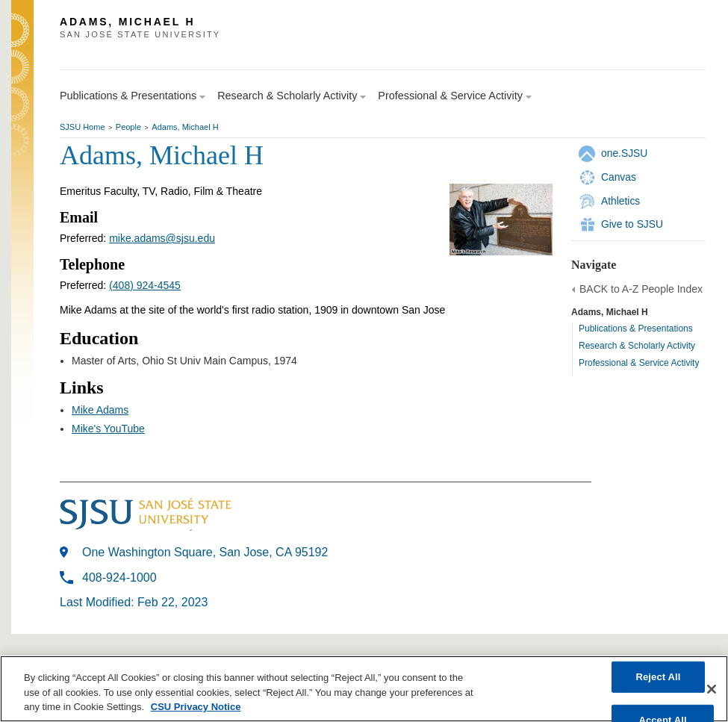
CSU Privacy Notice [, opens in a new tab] (196, 707)
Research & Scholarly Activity (637, 346)
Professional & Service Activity (639, 363)
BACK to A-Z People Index (641, 289)
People (128, 127)
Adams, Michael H (185, 127)
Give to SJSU (632, 224)
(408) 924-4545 (145, 285)
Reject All (658, 677)
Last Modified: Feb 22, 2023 (134, 602)
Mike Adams (100, 410)
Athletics (620, 201)
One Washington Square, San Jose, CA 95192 (205, 552)
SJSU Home (83, 127)
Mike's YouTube (108, 429)
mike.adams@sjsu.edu (162, 238)
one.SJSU (624, 153)
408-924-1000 (119, 578)
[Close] (712, 689)
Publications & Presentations (636, 329)
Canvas (619, 177)
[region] (364, 689)
